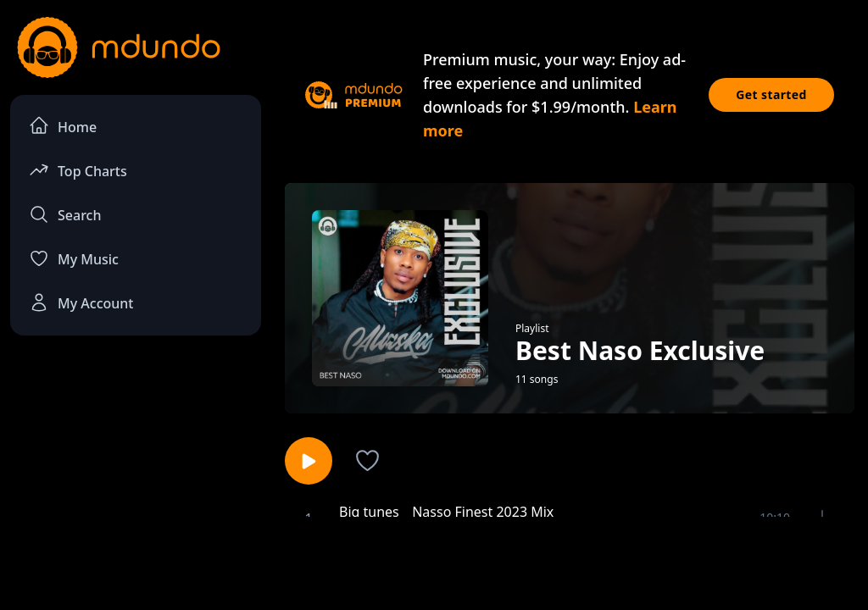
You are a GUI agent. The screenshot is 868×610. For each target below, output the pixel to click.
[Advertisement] (434, 562)
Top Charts (78, 170)
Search (65, 214)
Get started (771, 94)
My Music (74, 258)
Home (63, 126)
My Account (81, 302)
